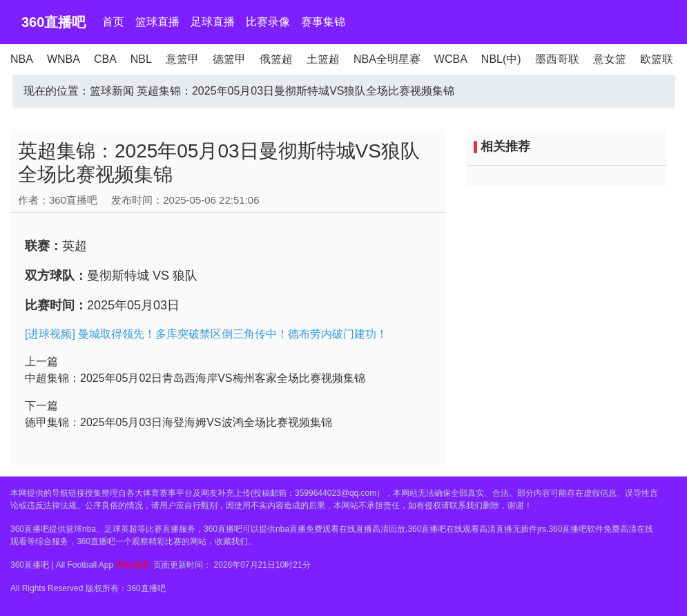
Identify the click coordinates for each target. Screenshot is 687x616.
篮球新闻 (112, 91)
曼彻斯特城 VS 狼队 (142, 276)
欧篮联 (657, 59)
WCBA (451, 59)
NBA (22, 59)
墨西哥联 (557, 59)
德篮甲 (229, 59)
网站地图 (133, 565)
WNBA (64, 59)
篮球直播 (157, 22)
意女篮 (610, 59)
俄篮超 (276, 59)
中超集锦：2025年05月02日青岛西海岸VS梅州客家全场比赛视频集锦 (195, 378)
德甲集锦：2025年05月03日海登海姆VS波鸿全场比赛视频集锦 (178, 422)
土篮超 (323, 59)
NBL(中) (501, 59)
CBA (105, 59)
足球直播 (213, 22)
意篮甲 (182, 59)
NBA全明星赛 (387, 59)
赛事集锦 (323, 22)
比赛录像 (268, 22)
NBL (141, 59)
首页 (113, 22)
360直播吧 (54, 22)
